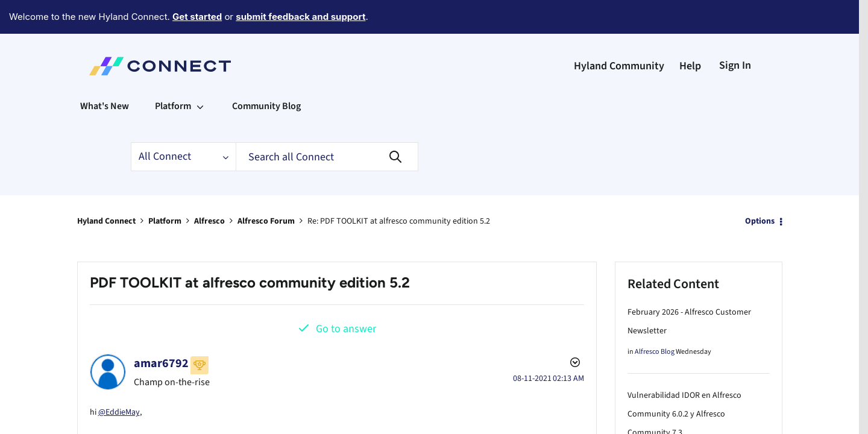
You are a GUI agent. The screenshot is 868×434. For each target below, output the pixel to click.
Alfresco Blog (655, 319)
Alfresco (209, 188)
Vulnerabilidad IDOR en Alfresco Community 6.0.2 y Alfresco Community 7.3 (684, 381)
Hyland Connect (106, 188)
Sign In (735, 32)
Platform (165, 188)
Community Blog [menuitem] (266, 73)
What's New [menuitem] (105, 73)
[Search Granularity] (183, 124)
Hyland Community (619, 33)
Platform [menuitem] (173, 73)
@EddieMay (119, 377)
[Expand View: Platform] (200, 73)
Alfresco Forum (266, 188)
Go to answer (346, 296)
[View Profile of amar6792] (161, 330)
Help (690, 33)
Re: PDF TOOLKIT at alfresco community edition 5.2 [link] (399, 188)
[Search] (327, 124)
